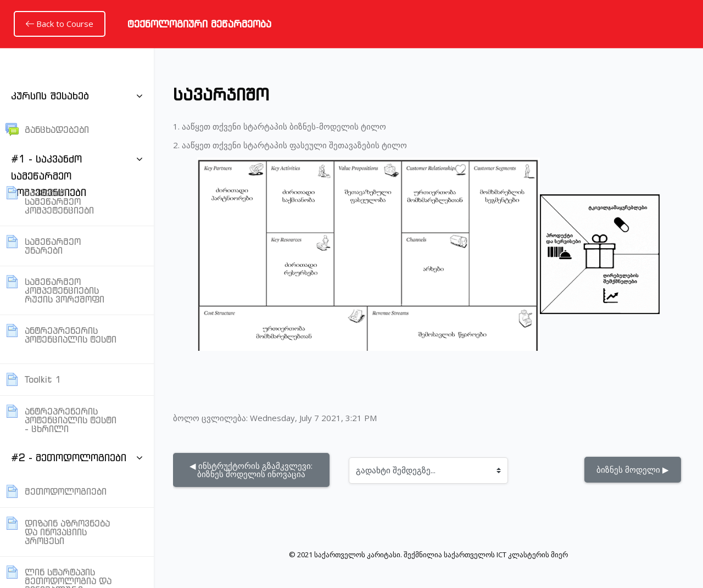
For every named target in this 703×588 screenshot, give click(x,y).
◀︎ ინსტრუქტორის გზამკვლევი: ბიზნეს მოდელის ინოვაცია (252, 470)
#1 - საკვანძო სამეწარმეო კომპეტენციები (49, 176)
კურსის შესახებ (50, 96)
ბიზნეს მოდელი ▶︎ (633, 469)
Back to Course (60, 24)
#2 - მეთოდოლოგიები (69, 458)
